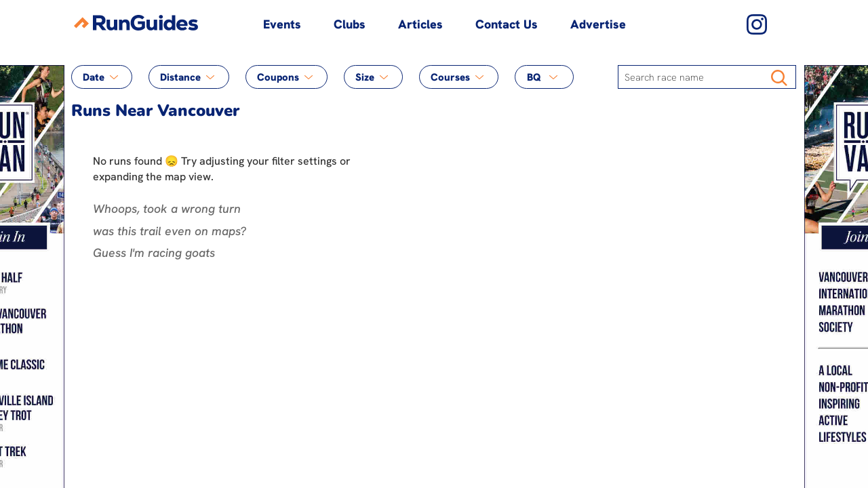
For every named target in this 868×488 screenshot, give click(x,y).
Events (282, 24)
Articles (420, 24)
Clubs (350, 24)
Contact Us (507, 24)
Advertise (598, 24)
